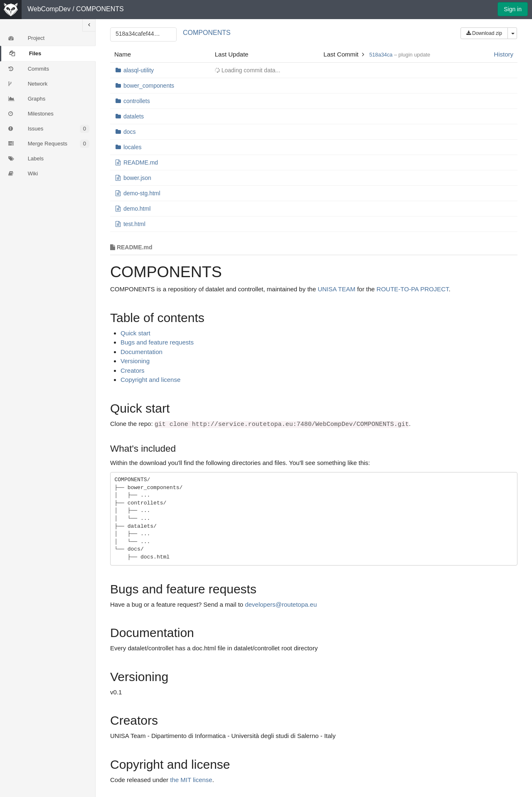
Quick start (135, 333)
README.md (141, 162)
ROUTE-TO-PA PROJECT (413, 289)
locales (133, 147)
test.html (134, 224)
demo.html (137, 209)
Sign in (513, 9)
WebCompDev (49, 9)
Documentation (142, 352)
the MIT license (191, 780)
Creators (133, 370)
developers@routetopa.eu (281, 604)
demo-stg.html (142, 193)
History (504, 54)
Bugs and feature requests (157, 342)
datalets (134, 116)
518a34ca (381, 55)
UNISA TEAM (336, 289)
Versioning (135, 361)
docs (130, 132)
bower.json (137, 178)
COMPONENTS (100, 9)
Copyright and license (150, 380)
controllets (137, 101)
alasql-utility (139, 70)
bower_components (149, 86)
